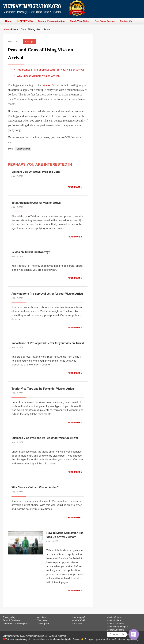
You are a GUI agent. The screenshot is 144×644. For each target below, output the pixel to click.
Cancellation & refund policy (16, 624)
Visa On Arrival (23, 149)
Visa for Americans (115, 630)
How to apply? (79, 617)
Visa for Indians (114, 620)
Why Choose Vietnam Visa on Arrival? (36, 76)
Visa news (42, 620)
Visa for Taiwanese (115, 624)
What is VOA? (79, 620)
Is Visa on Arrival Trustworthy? (31, 252)
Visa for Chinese (114, 617)
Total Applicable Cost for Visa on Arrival (36, 203)
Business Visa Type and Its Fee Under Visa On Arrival (45, 438)
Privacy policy (9, 617)
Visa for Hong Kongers (117, 627)
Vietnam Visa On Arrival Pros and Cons (36, 172)
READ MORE (74, 187)
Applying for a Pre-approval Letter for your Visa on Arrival (48, 294)
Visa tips (29, 42)
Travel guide (43, 624)
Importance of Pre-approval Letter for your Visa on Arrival (48, 70)
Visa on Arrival (51, 85)
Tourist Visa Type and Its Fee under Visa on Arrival (43, 389)
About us (41, 617)
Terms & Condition (11, 620)
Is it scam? (77, 624)
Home (6, 29)
